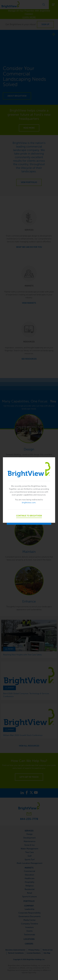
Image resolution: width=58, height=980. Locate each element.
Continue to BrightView (29, 516)
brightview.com (29, 502)
